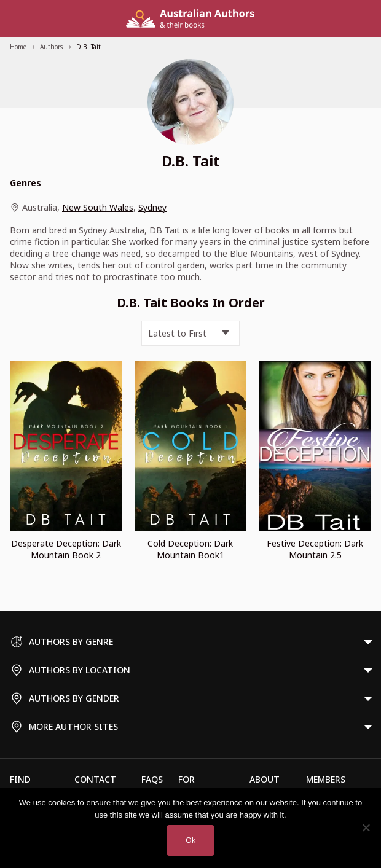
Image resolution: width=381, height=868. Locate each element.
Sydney (152, 207)
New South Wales (98, 207)
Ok (190, 840)
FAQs (152, 779)
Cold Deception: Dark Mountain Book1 (190, 549)
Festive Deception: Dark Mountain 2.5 (315, 549)
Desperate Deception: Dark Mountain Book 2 (66, 549)
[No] (366, 827)
